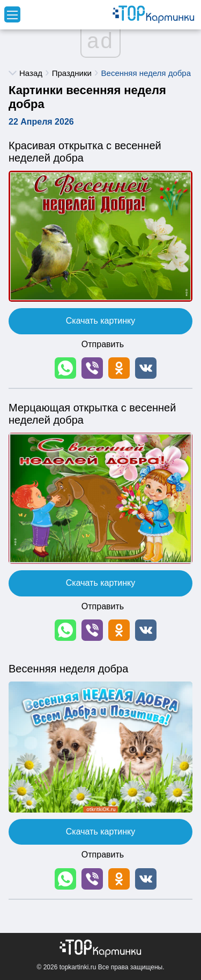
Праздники (72, 73)
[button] (65, 368)
